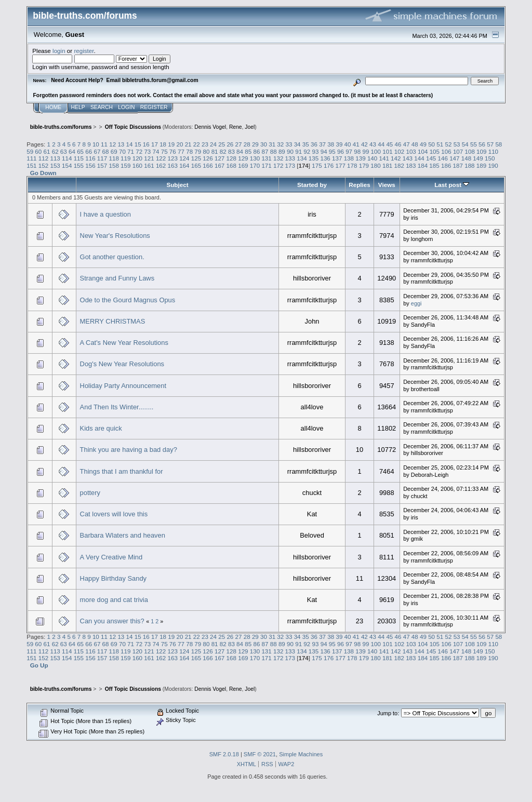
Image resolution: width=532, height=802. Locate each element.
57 (490, 144)
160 (137, 165)
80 (206, 151)
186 (446, 165)
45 (389, 144)
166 (208, 165)
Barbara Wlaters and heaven (123, 535)
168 (231, 165)
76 (173, 151)
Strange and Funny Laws (117, 278)
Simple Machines (301, 754)
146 (443, 158)
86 (256, 151)
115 (79, 158)
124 (184, 158)
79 (198, 151)
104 (423, 151)
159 (125, 165)
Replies (359, 185)
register (84, 51)
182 (399, 165)
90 (290, 151)
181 (387, 165)
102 (399, 151)
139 (360, 158)
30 (264, 144)
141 (384, 158)
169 (243, 165)
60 (38, 151)
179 (364, 165)
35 (306, 144)
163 (173, 165)
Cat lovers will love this (114, 514)
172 (278, 165)
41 (356, 144)
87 (265, 151)
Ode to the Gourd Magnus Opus (128, 300)
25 (222, 144)
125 (196, 158)
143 (408, 158)
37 (322, 144)
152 (43, 165)
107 (458, 151)
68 (106, 151)
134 (302, 158)
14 (130, 144)
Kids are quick (101, 428)
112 (43, 158)
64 (72, 151)
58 (498, 144)
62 (55, 151)
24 (213, 144)
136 (325, 158)
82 (223, 151)
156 (90, 165)
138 (349, 158)
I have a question (105, 214)
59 (30, 151)
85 (248, 151)
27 (239, 144)
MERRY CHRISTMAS (113, 321)
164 (184, 165)
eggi (416, 303)
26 (230, 144)
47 (407, 144)
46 (398, 144)
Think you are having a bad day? (129, 450)
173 (290, 165)
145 (431, 158)
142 (396, 158)
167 (220, 165)
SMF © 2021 (260, 754)
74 (156, 151)
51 (440, 144)
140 (372, 158)
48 (415, 144)
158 (114, 165)
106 (446, 151)
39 (339, 144)
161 (149, 165)
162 (161, 165)
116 (90, 158)
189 (481, 165)
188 (469, 165)
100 (376, 151)
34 (297, 144)
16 (146, 144)
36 (314, 144)
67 (97, 151)
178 (352, 165)
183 (411, 165)
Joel (250, 127)
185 (434, 165)
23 (205, 144)
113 (55, 158)
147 (454, 158)
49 (423, 144)
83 (231, 151)
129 (243, 158)
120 (137, 158)
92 (307, 151)
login (59, 51)
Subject (177, 185)
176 (329, 165)
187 (458, 165)
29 (255, 144)
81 (215, 151)
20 (179, 144)
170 (255, 165)
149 (478, 158)
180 (375, 165)
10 (96, 144)
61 (47, 151)
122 (161, 158)
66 (89, 151)
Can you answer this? (112, 621)
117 (102, 158)
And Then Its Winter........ (117, 407)
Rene (236, 127)
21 (188, 144)
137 (337, 158)
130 (255, 158)
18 (163, 144)
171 (266, 165)
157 (102, 165)
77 (181, 151)
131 (266, 158)
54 (465, 144)
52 (448, 144)
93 (316, 151)
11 (104, 144)
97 (349, 151)
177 (340, 165)
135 (314, 158)
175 (317, 165)
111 (31, 158)
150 (490, 158)
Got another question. (112, 257)
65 (80, 151)
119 (125, 158)
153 (55, 165)
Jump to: (388, 713)
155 (79, 165)
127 (220, 158)
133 (290, 158)
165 (196, 165)
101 (387, 151)
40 (348, 144)
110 (493, 151)
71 (131, 151)
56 (482, 144)
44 (381, 144)
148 (466, 158)
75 (164, 151)
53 (457, 144)
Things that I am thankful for (122, 471)
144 (419, 158)
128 (231, 158)
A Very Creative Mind (111, 557)
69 (114, 151)
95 (332, 151)
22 (197, 144)
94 (324, 151)
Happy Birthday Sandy (113, 578)
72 (139, 151)
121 (149, 158)
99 (365, 151)
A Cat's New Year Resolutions (124, 343)
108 (469, 151)
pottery (90, 493)
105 (435, 151)
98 (357, 151)
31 (272, 144)
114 (67, 158)
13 (121, 144)
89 (282, 151)
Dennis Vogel (210, 127)
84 (240, 151)
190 (493, 165)
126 (208, 158)
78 (189, 151)
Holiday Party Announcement (123, 386)
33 (289, 144)
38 (331, 144)
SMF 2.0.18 (224, 754)
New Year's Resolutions (115, 236)
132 (278, 158)
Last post (452, 185)
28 (247, 144)
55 (474, 144)
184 (423, 165)
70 (122, 151)
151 (31, 165)
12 (112, 144)
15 (138, 144)
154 (67, 165)
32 (280, 144)
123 (173, 158)
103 (411, 151)
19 (171, 144)
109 (481, 151)
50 (431, 144)
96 (341, 151)
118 (114, 158)
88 (274, 151)
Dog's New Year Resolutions (122, 364)
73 (147, 151)
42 (364, 144)
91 (298, 151)
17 (155, 144)
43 (373, 144)
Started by (312, 185)
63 (64, 151)
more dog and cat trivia (114, 600)
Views (387, 185)
